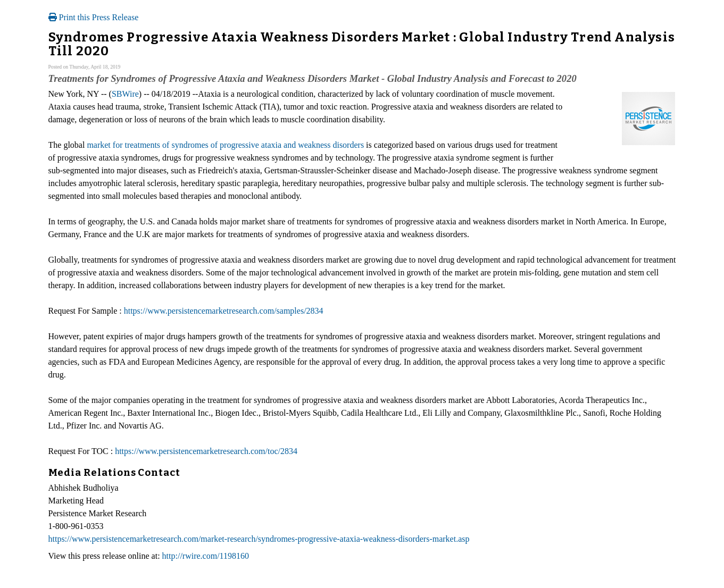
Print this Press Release (94, 17)
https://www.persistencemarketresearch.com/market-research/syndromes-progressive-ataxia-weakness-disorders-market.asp (259, 539)
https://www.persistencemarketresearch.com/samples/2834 (224, 311)
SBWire (125, 94)
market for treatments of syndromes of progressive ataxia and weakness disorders (225, 145)
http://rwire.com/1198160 (206, 556)
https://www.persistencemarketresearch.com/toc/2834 (206, 451)
